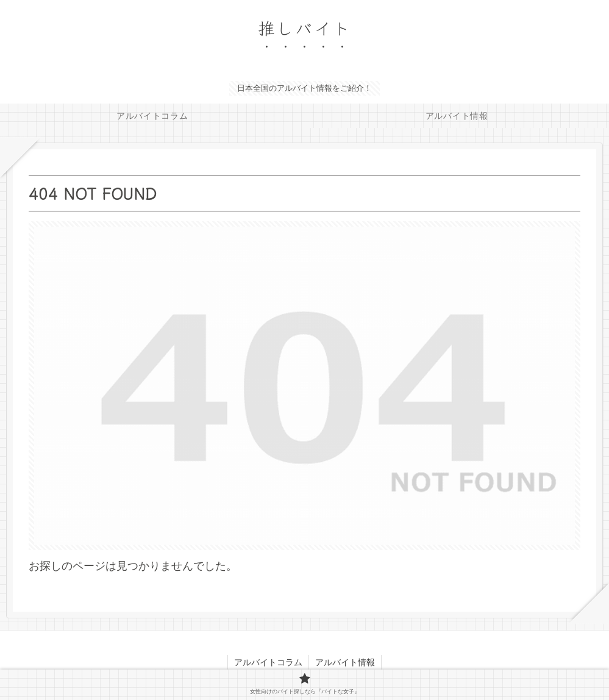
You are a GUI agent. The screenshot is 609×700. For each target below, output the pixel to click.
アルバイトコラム (268, 662)
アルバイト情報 (345, 662)
